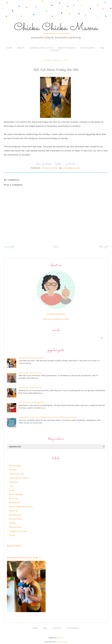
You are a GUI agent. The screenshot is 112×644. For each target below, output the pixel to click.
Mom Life (14, 498)
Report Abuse (14, 546)
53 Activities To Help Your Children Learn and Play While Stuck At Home (48, 417)
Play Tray (14, 511)
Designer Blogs (62, 642)
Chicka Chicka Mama (56, 28)
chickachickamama (56, 314)
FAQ (102, 48)
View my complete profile (56, 319)
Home (10, 48)
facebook (47, 164)
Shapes (12, 523)
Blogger (60, 638)
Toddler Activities (18, 531)
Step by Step (15, 527)
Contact (55, 50)
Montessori (15, 502)
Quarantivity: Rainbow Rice (30, 373)
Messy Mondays (67, 48)
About (21, 48)
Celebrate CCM (16, 474)
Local (12, 490)
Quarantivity (15, 515)
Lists (11, 486)
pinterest (70, 164)
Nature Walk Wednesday (21, 507)
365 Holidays (88, 48)
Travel (12, 535)
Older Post (103, 247)
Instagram (73, 628)
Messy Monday (16, 494)
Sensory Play (15, 519)
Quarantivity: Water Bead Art (30, 388)
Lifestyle (13, 482)
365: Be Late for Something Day (31, 402)
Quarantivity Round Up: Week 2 (31, 358)
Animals (13, 470)
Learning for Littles (41, 48)
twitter (59, 164)
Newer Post (9, 247)
